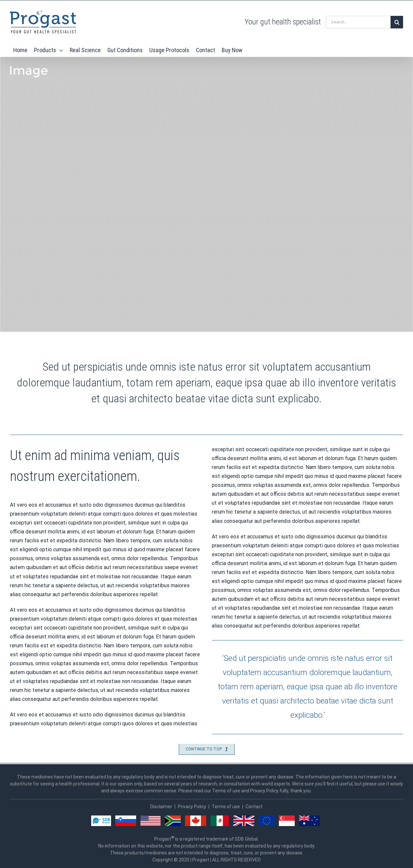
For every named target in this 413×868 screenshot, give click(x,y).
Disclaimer (161, 807)
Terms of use (226, 807)
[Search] (397, 22)
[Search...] (358, 22)
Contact (254, 807)
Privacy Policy (192, 807)
